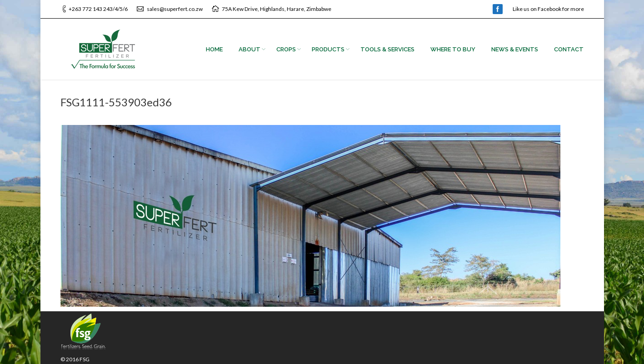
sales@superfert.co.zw (175, 9)
